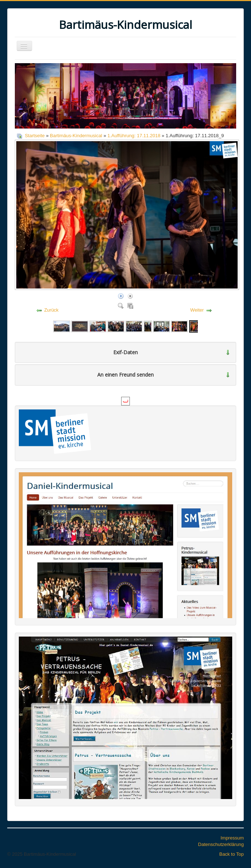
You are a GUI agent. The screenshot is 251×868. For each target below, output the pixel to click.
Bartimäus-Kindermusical (76, 136)
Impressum (232, 838)
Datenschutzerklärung (221, 844)
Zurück (51, 310)
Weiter (197, 310)
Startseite (35, 136)
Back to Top (231, 854)
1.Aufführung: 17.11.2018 (134, 136)
